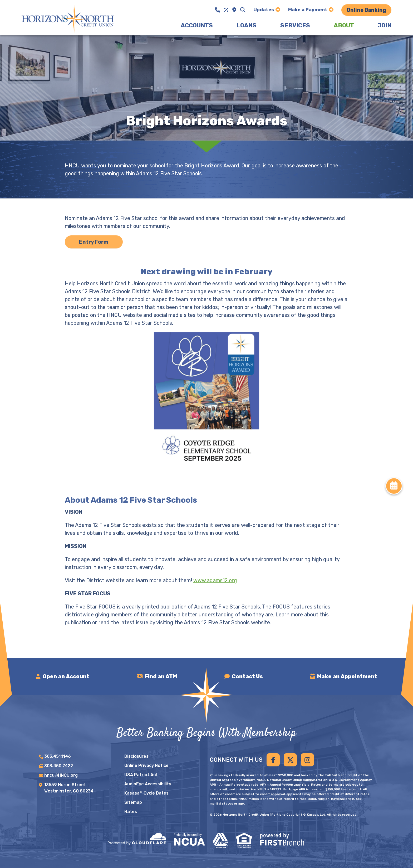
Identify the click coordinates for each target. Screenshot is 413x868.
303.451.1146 (58, 756)
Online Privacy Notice (146, 765)
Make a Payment (308, 10)
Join (385, 25)
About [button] (344, 25)
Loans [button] (247, 25)
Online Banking (366, 10)
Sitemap (133, 802)
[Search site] (243, 10)
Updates (264, 10)
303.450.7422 (59, 766)
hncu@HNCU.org (61, 775)
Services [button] (295, 25)
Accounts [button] (197, 25)
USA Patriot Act (141, 775)
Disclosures (136, 756)
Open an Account (66, 676)
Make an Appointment (347, 676)
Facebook (273, 760)
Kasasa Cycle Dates (146, 793)
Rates (131, 812)
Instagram (307, 760)
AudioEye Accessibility (148, 784)
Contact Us (247, 676)
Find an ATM (161, 676)
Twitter (290, 760)
